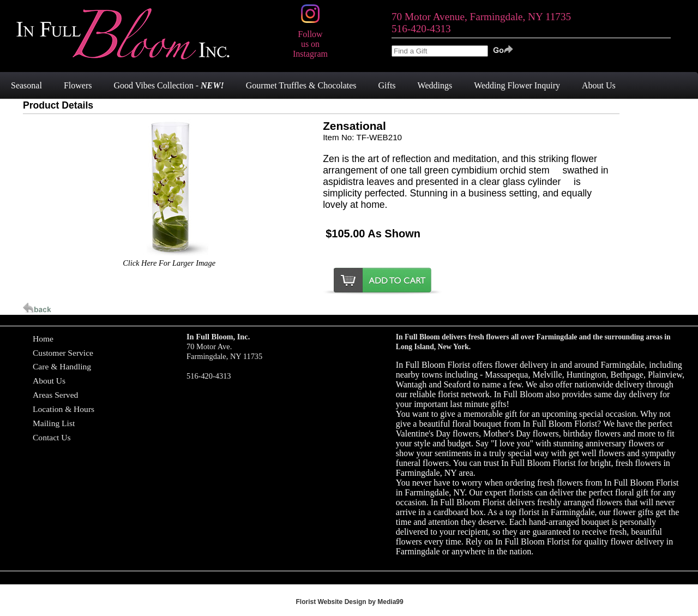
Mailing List (54, 423)
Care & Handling (62, 366)
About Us (49, 381)
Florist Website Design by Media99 (350, 602)
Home (43, 339)
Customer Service (63, 353)
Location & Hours (64, 409)
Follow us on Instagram (310, 39)
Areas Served (55, 395)
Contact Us (52, 437)
